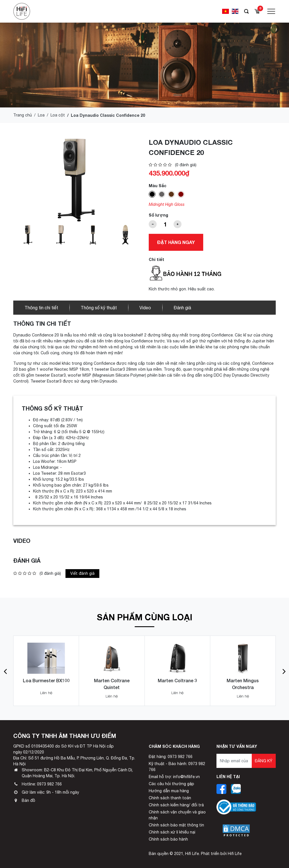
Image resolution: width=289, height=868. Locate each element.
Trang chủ (23, 115)
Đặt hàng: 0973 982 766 (171, 757)
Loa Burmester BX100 (46, 680)
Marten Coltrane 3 (177, 680)
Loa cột (58, 115)
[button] (5, 671)
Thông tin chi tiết (41, 308)
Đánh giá (182, 308)
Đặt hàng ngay (176, 242)
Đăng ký (264, 761)
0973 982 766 (49, 784)
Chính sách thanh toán (170, 798)
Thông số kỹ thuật (99, 308)
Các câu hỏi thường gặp (171, 784)
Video (145, 308)
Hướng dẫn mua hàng (169, 791)
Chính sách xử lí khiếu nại (172, 832)
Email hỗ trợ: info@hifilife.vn (174, 777)
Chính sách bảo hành (168, 839)
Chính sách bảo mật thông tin (176, 825)
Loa (41, 115)
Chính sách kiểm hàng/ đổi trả (176, 805)
